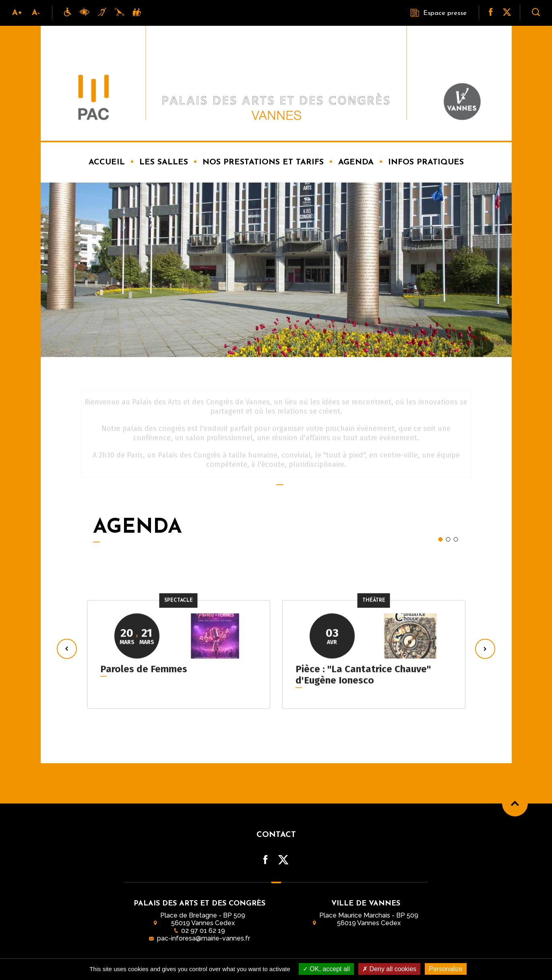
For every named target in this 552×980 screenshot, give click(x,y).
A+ (17, 13)
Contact (276, 835)
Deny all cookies (389, 969)
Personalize (446, 969)
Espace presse (438, 13)
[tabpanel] (179, 648)
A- (36, 13)
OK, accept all (326, 969)
